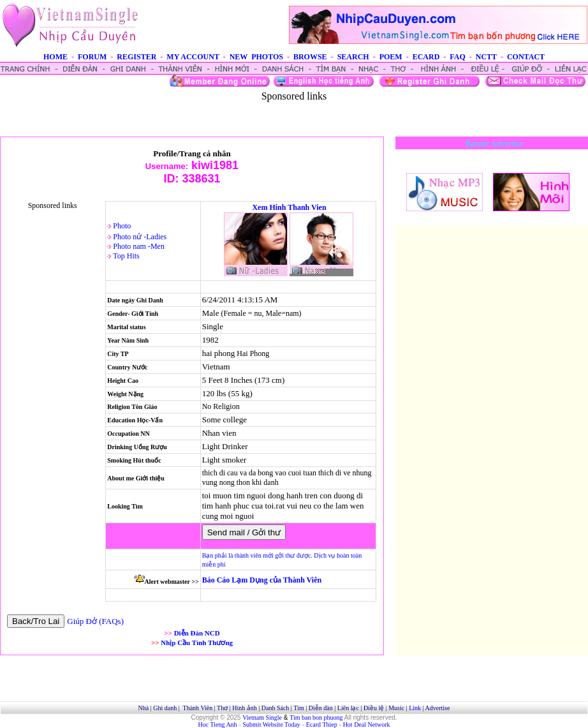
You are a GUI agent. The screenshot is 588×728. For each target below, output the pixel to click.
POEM (391, 57)
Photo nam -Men (139, 246)
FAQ (457, 57)
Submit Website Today (272, 724)
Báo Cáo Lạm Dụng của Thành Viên (262, 580)
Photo (122, 226)
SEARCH (353, 57)
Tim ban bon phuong (316, 717)
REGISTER (136, 57)
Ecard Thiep (322, 724)
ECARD (426, 57)
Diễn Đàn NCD (197, 633)
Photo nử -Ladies (140, 237)
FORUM (92, 57)
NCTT (486, 57)
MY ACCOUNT (193, 57)
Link (415, 708)
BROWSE (310, 57)
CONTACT (526, 57)
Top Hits (126, 256)
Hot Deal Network (367, 724)
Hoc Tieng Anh (218, 724)
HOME (55, 57)
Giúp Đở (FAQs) (95, 621)
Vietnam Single (262, 717)
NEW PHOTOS (256, 57)
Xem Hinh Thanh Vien (289, 207)
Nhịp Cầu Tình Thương (197, 643)
